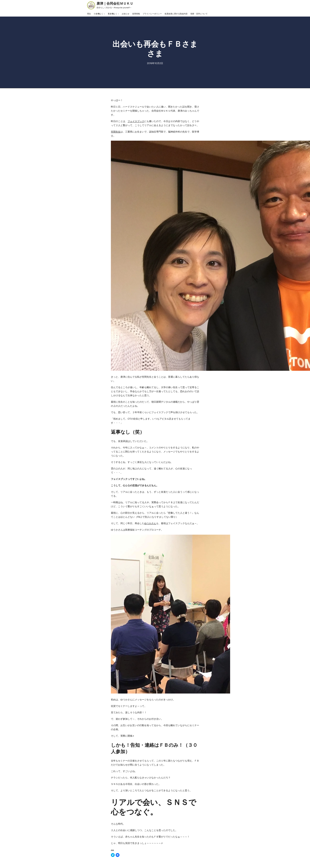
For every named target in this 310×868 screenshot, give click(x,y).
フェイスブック (136, 121)
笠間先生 (116, 132)
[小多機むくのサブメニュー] (104, 14)
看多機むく (113, 14)
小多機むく (98, 14)
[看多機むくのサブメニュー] (118, 14)
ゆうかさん (150, 523)
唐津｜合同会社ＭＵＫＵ (115, 3)
